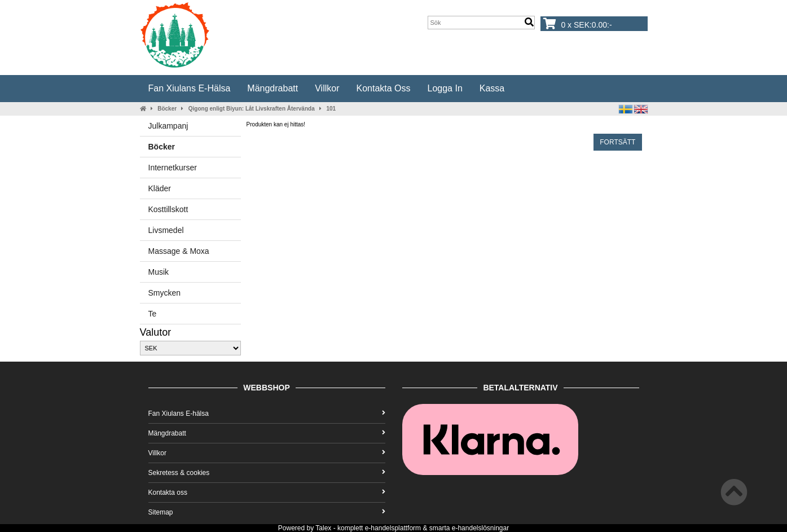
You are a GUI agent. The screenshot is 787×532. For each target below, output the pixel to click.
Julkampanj (168, 126)
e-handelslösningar (480, 528)
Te (153, 314)
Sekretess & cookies (267, 473)
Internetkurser (173, 168)
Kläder (160, 188)
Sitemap (267, 512)
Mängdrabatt (272, 88)
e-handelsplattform (393, 528)
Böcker (167, 109)
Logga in (445, 88)
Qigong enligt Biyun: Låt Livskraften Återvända (252, 109)
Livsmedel (166, 230)
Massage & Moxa (179, 251)
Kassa (492, 88)
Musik (159, 272)
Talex (323, 528)
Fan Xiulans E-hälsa (190, 88)
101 (331, 109)
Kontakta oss (383, 88)
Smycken (165, 293)
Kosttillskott (168, 209)
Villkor (327, 88)
